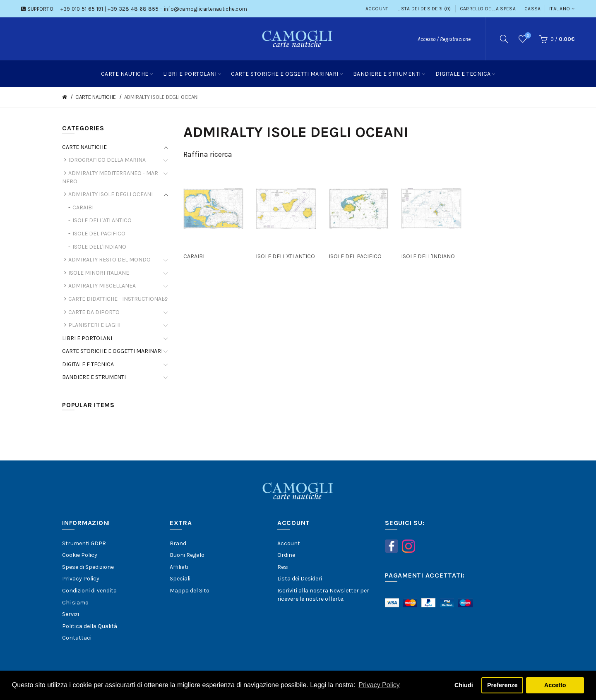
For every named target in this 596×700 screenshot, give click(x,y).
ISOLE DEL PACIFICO (99, 234)
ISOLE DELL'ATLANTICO (102, 220)
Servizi (71, 614)
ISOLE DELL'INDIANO (99, 247)
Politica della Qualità (90, 626)
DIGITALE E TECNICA (88, 364)
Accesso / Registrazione (444, 39)
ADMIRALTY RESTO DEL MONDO (109, 260)
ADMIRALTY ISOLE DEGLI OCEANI (161, 97)
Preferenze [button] (502, 685)
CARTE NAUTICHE (96, 97)
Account (377, 9)
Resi (283, 567)
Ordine (286, 555)
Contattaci (77, 638)
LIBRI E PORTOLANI (87, 338)
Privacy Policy (81, 579)
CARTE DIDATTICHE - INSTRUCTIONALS (118, 299)
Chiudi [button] (464, 685)
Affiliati (179, 567)
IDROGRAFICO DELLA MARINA (107, 160)
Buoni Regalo (187, 555)
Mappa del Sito (190, 591)
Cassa (533, 9)
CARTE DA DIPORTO (94, 312)
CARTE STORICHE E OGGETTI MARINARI (112, 351)
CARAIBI (83, 207)
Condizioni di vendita (89, 591)
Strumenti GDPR (84, 543)
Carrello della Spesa (488, 9)
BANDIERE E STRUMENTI (94, 377)
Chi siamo (75, 603)
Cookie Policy (80, 555)
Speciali (180, 579)
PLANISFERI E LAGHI (94, 325)
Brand (178, 543)
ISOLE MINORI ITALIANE (99, 273)
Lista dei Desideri (300, 579)
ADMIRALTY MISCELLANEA (102, 286)
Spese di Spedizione (88, 567)
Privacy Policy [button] (379, 685)
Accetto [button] (555, 685)
